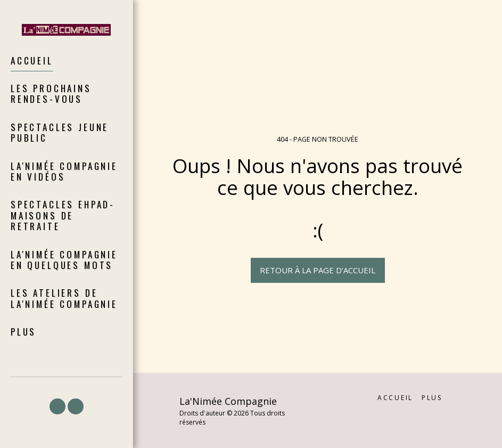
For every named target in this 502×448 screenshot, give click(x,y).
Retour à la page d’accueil (318, 270)
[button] (57, 406)
